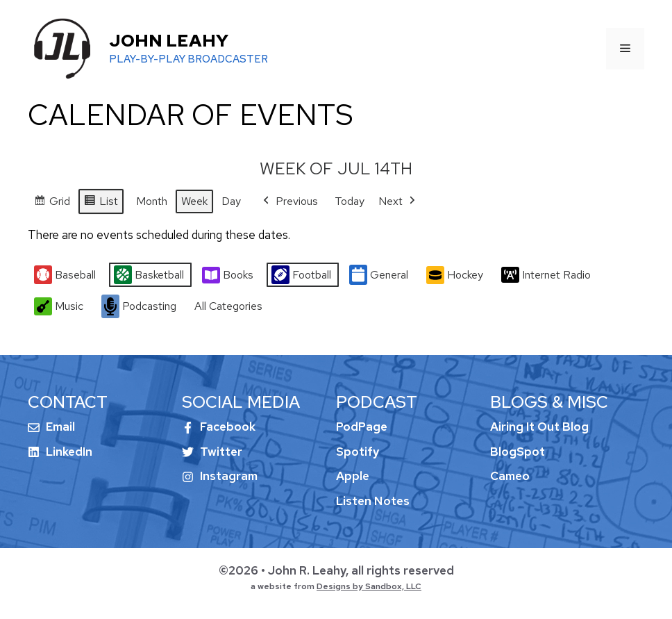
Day (231, 201)
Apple (353, 476)
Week (194, 201)
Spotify (358, 452)
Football (301, 275)
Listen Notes (373, 501)
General (379, 275)
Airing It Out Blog (539, 427)
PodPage (362, 427)
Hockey (455, 275)
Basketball (149, 275)
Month (152, 201)
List (101, 203)
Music (59, 306)
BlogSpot (518, 452)
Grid (52, 203)
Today (350, 201)
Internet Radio (546, 275)
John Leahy (169, 41)
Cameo (510, 476)
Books (228, 275)
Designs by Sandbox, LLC (369, 586)
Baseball (65, 275)
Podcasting (139, 306)
